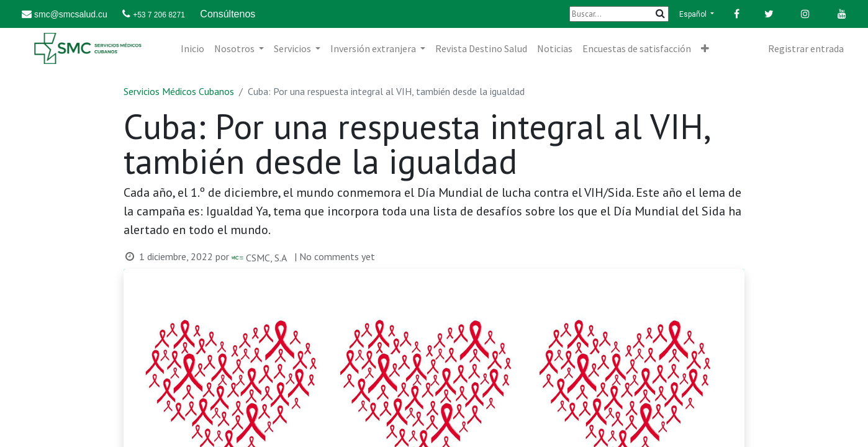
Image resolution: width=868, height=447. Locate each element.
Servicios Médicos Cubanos (179, 91)
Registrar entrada (806, 48)
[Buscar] (619, 14)
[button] (705, 48)
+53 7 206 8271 (159, 15)
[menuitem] (192, 48)
